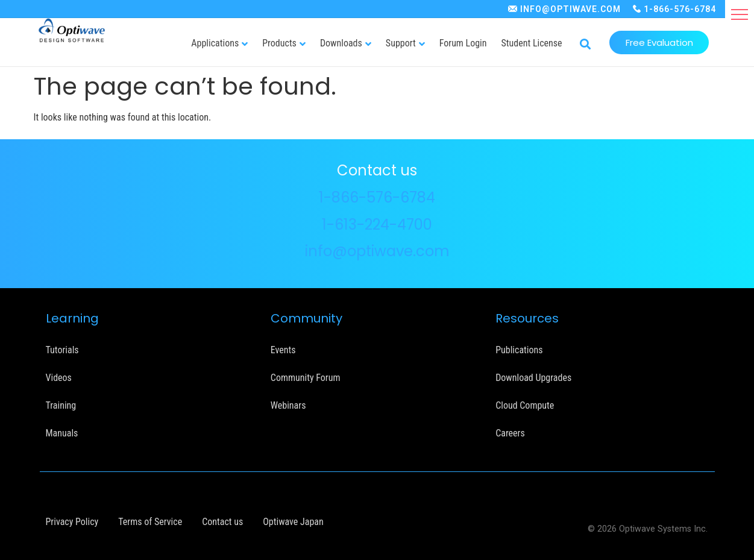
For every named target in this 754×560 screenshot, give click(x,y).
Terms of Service (150, 522)
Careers (510, 433)
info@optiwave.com (377, 251)
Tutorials (62, 350)
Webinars (288, 405)
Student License (532, 43)
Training (61, 405)
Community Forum (306, 378)
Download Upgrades (533, 378)
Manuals (62, 433)
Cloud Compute (525, 405)
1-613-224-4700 (377, 225)
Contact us (222, 522)
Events (283, 350)
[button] (740, 14)
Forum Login (463, 43)
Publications (519, 350)
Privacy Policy (72, 522)
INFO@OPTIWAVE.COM (570, 9)
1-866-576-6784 (680, 9)
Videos (59, 378)
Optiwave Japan (293, 522)
